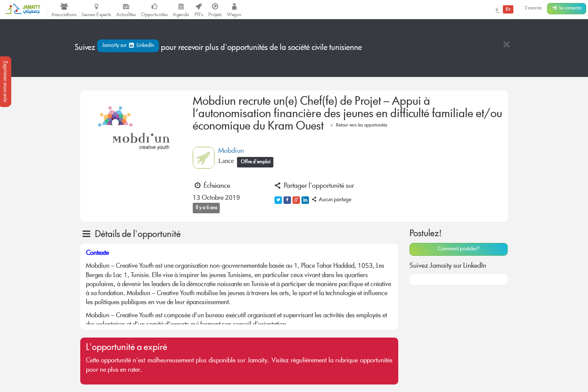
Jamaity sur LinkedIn (128, 46)
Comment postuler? (458, 249)
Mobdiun (231, 151)
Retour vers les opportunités (358, 126)
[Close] (506, 45)
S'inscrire (533, 8)
